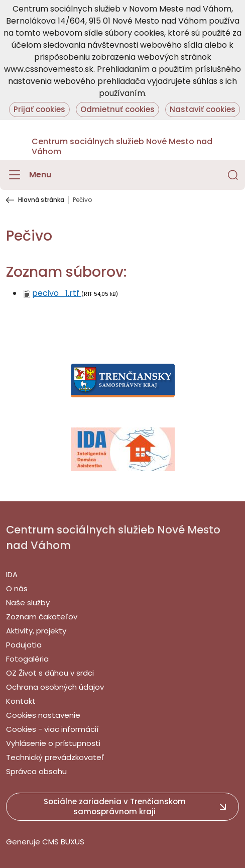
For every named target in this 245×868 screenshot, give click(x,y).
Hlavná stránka (41, 200)
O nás (17, 588)
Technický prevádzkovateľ (55, 757)
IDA (12, 574)
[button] (233, 175)
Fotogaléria (27, 659)
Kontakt (21, 701)
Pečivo (82, 200)
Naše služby (28, 603)
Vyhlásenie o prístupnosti (53, 743)
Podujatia (24, 645)
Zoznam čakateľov (42, 617)
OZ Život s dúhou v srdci (50, 673)
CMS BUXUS (63, 842)
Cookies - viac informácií (52, 729)
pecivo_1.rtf (57, 293)
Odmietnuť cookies (117, 109)
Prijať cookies (39, 109)
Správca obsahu (36, 771)
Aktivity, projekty (36, 631)
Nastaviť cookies (203, 109)
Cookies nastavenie (43, 715)
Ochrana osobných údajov (55, 687)
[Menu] (29, 175)
